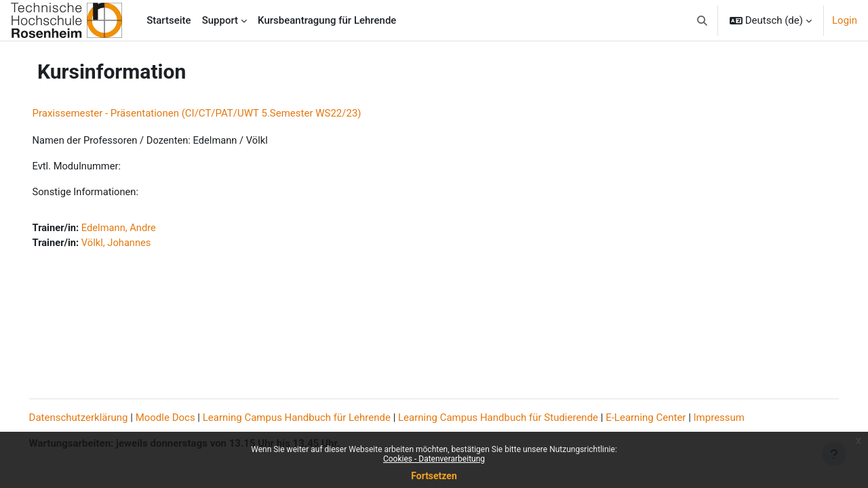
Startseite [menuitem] (169, 20)
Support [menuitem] (220, 20)
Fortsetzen (434, 476)
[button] (702, 20)
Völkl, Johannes (137, 244)
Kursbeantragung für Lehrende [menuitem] (327, 20)
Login (845, 20)
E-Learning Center (665, 418)
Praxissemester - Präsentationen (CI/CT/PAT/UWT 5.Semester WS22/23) (216, 113)
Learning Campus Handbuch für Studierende (518, 418)
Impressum (738, 418)
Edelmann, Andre (140, 229)
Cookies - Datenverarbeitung (434, 459)
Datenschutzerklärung (98, 418)
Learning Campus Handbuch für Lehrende (316, 418)
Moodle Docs (184, 418)
